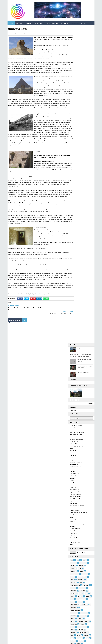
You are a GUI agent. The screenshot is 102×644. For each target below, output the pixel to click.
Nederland (81, 487)
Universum (65, 23)
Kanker (72, 426)
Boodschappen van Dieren (76, 117)
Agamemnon (73, 253)
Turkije (73, 598)
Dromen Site (73, 133)
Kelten (88, 426)
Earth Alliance (74, 342)
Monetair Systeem (75, 479)
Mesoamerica (74, 465)
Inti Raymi (73, 415)
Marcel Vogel (82, 451)
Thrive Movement (74, 222)
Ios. (86, 418)
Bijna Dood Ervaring (75, 292)
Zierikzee (73, 626)
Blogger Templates (37, 642)
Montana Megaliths (74, 192)
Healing (80, 387)
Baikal (88, 278)
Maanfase (73, 445)
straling (73, 579)
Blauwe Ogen (74, 298)
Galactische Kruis (75, 365)
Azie (80, 276)
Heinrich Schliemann (76, 390)
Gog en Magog (84, 370)
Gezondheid (73, 367)
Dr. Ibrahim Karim (75, 334)
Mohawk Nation (82, 476)
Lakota (72, 440)
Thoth (81, 587)
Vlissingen (73, 607)
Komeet (73, 434)
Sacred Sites (73, 204)
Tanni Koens (73, 217)
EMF (72, 353)
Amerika (73, 259)
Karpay (80, 426)
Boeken (72, 301)
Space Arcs (73, 576)
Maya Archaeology (74, 172)
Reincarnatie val (75, 548)
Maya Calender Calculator (76, 174)
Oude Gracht (74, 509)
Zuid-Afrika (73, 629)
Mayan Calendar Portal (75, 181)
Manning (73, 451)
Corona (81, 323)
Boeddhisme (84, 298)
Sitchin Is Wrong (74, 208)
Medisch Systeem (75, 459)
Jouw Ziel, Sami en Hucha (83, 54)
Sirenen (80, 568)
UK (85, 598)
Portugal (82, 532)
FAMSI (71, 140)
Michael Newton (74, 190)
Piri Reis (82, 526)
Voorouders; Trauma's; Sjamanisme (79, 610)
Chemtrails (73, 315)
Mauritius (80, 454)
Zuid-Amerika (83, 629)
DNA (80, 331)
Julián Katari (73, 158)
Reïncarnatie (39, 23)
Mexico (72, 468)
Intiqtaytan (83, 415)
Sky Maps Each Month (75, 210)
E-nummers (73, 135)
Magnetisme (74, 448)
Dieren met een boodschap (76, 128)
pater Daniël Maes (75, 521)
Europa (72, 356)
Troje (81, 593)
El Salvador (81, 348)
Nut (72, 498)
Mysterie (73, 482)
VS (83, 612)
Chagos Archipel (82, 309)
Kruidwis (72, 162)
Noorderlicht (84, 495)
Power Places (73, 197)
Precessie (82, 534)
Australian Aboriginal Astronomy (78, 114)
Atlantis (31, 33)
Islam (72, 420)
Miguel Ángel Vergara (76, 473)
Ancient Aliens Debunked (76, 107)
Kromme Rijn (81, 434)
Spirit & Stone (73, 213)
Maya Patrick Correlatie (75, 178)
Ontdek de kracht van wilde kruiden (78, 194)
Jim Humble (73, 153)
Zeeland (73, 621)
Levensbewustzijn (74, 165)
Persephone (74, 523)
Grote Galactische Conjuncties (78, 379)
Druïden (82, 340)
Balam (72, 281)
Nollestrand (74, 495)
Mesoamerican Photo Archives (77, 188)
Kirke (79, 429)
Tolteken (80, 590)
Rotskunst (73, 554)
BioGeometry (74, 295)
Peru (82, 523)
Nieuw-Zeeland (74, 493)
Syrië (72, 582)
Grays (82, 373)
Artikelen (27, 33)
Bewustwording (53, 23)
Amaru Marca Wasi (75, 256)
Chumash (86, 317)
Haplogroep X (81, 384)
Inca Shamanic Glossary (76, 149)
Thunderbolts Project (75, 224)
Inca (82, 404)
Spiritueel (82, 576)
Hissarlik (73, 392)
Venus (72, 604)
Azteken (80, 278)
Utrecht (82, 601)
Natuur (72, 487)
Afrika (80, 250)
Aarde (85, 242)
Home (12, 23)
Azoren (72, 278)
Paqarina (82, 515)
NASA (72, 484)
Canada (83, 306)
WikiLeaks (82, 618)
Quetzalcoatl (74, 543)
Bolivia (80, 301)
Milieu (72, 476)
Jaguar (72, 423)
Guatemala (86, 381)
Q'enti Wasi (73, 199)
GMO (82, 367)
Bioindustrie (84, 295)
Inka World (72, 151)
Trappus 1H (73, 593)
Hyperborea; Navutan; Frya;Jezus (78, 398)
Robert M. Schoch (74, 201)
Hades (72, 384)
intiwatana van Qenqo (76, 418)
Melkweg (79, 462)
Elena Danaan (73, 137)
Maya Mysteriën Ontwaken (77, 457)
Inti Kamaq (73, 412)
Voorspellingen (75, 612)
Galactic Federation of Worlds (78, 362)
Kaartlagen (73, 160)
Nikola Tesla (85, 493)
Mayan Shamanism (74, 183)
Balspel (73, 284)
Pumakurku (85, 537)
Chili (72, 317)
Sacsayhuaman (74, 557)
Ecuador (84, 342)
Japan (79, 423)
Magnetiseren (83, 445)
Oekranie (73, 501)
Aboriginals (84, 245)
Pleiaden (73, 529)
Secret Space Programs (76, 562)
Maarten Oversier (74, 169)
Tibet (72, 590)
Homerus (82, 392)
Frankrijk (73, 359)
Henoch (87, 390)
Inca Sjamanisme (74, 406)
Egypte (72, 348)
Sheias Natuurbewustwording (77, 206)
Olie (72, 504)
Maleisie (82, 448)
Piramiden (73, 526)
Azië (87, 276)
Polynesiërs (82, 529)
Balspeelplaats (81, 281)
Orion (72, 507)
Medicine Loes (73, 185)
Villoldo (80, 604)
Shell (82, 565)
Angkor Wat (81, 262)
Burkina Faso (74, 306)
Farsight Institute (74, 142)
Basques (80, 284)
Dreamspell (73, 340)
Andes (72, 262)
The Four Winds (74, 220)
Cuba (72, 326)
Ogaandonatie (82, 501)
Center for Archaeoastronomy (77, 121)
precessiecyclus (75, 537)
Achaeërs (73, 248)
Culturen (19, 23)
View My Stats (73, 92)
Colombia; (73, 323)
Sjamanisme (73, 571)
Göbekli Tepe (74, 370)
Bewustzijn (85, 287)
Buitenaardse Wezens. (83, 303)
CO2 (87, 320)
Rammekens (84, 543)
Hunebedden (80, 395)
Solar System (81, 573)
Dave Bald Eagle (74, 328)
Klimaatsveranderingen (76, 431)
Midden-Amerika (85, 470)
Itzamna (87, 420)
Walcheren (87, 615)
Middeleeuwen (74, 470)
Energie (78, 353)
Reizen (84, 548)
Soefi (72, 573)
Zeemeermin (81, 621)
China (79, 317)
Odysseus (79, 498)
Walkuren (73, 618)
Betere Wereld (74, 287)
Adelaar (73, 250)
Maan (80, 443)
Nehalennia (73, 490)
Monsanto (86, 479)
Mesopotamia (84, 465)
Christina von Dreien (75, 123)
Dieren (83, 328)
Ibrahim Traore (74, 401)
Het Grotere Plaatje (75, 146)
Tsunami (73, 596)
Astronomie (74, 273)
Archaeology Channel (75, 112)
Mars (72, 454)
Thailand (73, 587)
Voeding (82, 607)
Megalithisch (86, 459)
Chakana (73, 312)
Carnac (72, 309)
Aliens (82, 253)
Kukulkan (73, 437)
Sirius (88, 568)
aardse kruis (74, 245)
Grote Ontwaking (75, 381)
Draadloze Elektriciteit (76, 337)
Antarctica (73, 264)
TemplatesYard (21, 642)
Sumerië (81, 579)
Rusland (82, 554)
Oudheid (83, 509)
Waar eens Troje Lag (75, 615)
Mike (82, 23)
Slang (82, 571)
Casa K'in (72, 119)
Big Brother (74, 289)
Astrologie (82, 270)
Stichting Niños (73, 215)
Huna (72, 395)
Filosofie (80, 356)
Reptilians (85, 551)
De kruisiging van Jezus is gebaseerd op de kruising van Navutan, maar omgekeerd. (80, 37)
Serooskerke (74, 565)
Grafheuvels (74, 373)
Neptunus (83, 490)
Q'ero (72, 540)
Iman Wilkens (74, 404)
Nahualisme (82, 482)
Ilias (83, 401)
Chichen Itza (83, 315)
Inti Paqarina (83, 412)
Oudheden (29, 23)
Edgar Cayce (83, 345)
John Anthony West (75, 156)
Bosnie (72, 303)
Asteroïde (73, 270)
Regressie (73, 546)
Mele (72, 462)
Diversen (75, 23)
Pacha (81, 512)
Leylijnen (73, 443)
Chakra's (81, 312)
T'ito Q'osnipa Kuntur (83, 582)
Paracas (73, 518)
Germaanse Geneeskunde (76, 144)
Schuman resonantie (76, 560)
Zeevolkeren (74, 624)
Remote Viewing (74, 551)
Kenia (72, 429)
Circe (72, 320)
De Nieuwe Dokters (74, 126)
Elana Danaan (74, 351)
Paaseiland (73, 512)
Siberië (72, 568)
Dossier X (72, 130)
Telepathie (82, 585)
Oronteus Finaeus (82, 507)
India (84, 406)
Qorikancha (80, 540)
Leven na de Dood (82, 440)
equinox (87, 353)
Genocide (86, 365)
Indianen (73, 409)
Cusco (79, 326)
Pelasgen (85, 521)
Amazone (85, 256)
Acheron (81, 248)
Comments (37, 33)
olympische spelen (81, 504)
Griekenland (74, 376)
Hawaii (72, 387)
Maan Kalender (73, 167)
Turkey (81, 596)
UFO (79, 598)
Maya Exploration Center (76, 176)
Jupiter (86, 423)
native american (81, 484)
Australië (73, 276)
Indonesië (82, 409)
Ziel (82, 624)
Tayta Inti (73, 585)
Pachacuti (73, 515)
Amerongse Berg (82, 259)
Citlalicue (80, 320)
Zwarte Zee (73, 632)
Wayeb (72, 227)
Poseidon (73, 534)
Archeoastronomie (75, 267)
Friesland (82, 359)
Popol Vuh (73, 532)
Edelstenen (73, 345)
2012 (72, 242)
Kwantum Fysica (83, 437)
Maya (87, 454)
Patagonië (81, 518)
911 (78, 242)
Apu (81, 264)
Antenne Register (74, 110)
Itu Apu (79, 420)
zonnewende (82, 626)
